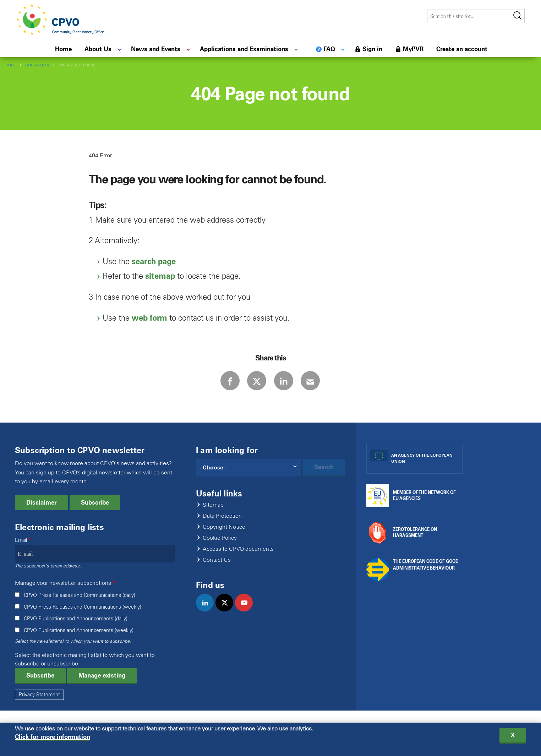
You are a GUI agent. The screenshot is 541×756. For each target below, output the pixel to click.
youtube (247, 620)
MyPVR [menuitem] (413, 49)
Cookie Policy (220, 548)
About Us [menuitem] (98, 49)
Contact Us (217, 570)
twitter (227, 620)
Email (21, 550)
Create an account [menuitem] (462, 49)
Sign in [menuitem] (372, 49)
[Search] (248, 478)
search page (154, 262)
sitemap (160, 276)
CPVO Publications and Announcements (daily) (76, 629)
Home (11, 65)
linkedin (208, 620)
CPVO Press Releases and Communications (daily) (80, 605)
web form (149, 318)
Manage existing (102, 685)
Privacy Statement (39, 705)
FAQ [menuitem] (329, 49)
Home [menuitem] (63, 49)
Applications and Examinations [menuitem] (244, 49)
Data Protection (222, 526)
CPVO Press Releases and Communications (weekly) (83, 617)
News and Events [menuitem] (156, 49)
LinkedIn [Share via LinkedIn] (290, 386)
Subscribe (95, 512)
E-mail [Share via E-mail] (329, 386)
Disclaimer (42, 512)
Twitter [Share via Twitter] (251, 386)
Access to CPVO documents (238, 559)
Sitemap (213, 515)
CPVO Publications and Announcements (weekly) (79, 640)
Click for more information (53, 738)
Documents (37, 65)
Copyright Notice (224, 537)
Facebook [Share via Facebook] (212, 386)
